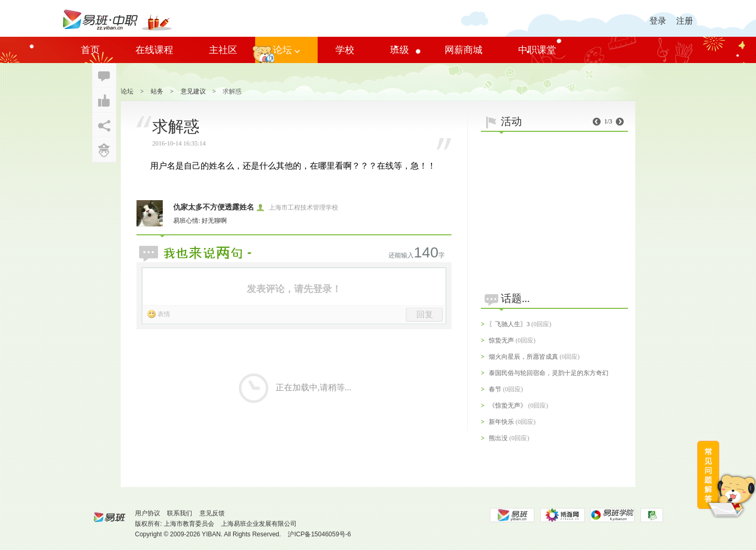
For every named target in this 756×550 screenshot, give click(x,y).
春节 (495, 389)
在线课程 (154, 50)
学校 (345, 50)
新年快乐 (501, 422)
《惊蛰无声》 (508, 406)
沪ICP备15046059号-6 (319, 534)
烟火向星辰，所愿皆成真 (523, 357)
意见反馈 (212, 513)
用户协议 (148, 513)
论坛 (286, 50)
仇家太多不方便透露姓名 (214, 207)
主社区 (223, 50)
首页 (90, 50)
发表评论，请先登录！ (294, 289)
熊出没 (498, 438)
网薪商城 (464, 50)
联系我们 (180, 513)
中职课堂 (537, 50)
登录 (658, 21)
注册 (685, 21)
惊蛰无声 (501, 340)
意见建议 (193, 91)
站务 (157, 91)
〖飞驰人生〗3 (509, 324)
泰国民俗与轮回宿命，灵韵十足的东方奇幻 (549, 373)
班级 (400, 50)
